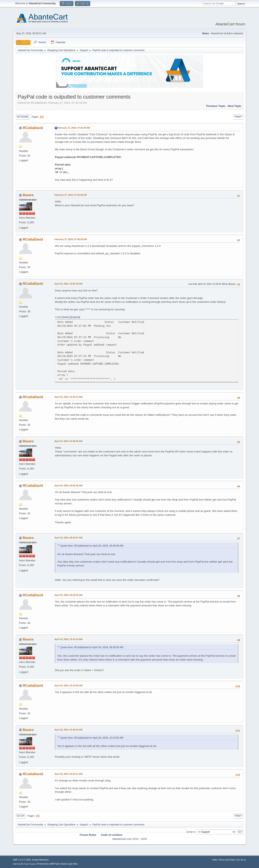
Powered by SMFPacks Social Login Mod (57, 864)
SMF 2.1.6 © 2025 (22, 860)
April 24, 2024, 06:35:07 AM (68, 538)
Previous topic (216, 106)
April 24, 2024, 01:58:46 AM (68, 441)
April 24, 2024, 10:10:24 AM (68, 639)
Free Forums (30, 864)
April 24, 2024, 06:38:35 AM (68, 595)
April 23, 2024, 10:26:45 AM (68, 284)
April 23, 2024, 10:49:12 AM (68, 397)
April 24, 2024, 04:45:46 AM (68, 486)
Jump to (191, 832)
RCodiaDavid (33, 128)
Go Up (20, 816)
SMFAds (17, 864)
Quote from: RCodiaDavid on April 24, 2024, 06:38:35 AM (92, 647)
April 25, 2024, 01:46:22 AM (68, 730)
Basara (28, 195)
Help (214, 860)
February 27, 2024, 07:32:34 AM (74, 128)
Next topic (235, 106)
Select (66, 317)
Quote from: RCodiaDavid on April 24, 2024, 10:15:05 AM (92, 738)
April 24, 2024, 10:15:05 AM (68, 685)
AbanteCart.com (122, 839)
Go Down (22, 117)
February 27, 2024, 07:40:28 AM (71, 239)
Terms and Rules (227, 860)
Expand (75, 317)
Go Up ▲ (241, 860)
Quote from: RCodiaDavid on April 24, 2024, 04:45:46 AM (92, 546)
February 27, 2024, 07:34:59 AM (71, 195)
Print (238, 117)
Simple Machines (40, 860)
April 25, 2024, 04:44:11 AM (68, 774)
